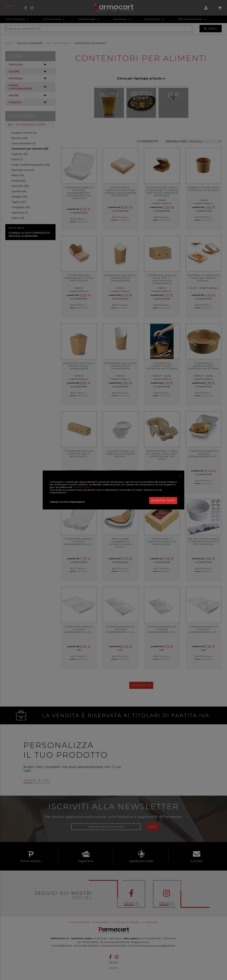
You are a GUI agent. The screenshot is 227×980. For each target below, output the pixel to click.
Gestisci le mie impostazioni (67, 502)
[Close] (180, 476)
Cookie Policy (81, 487)
